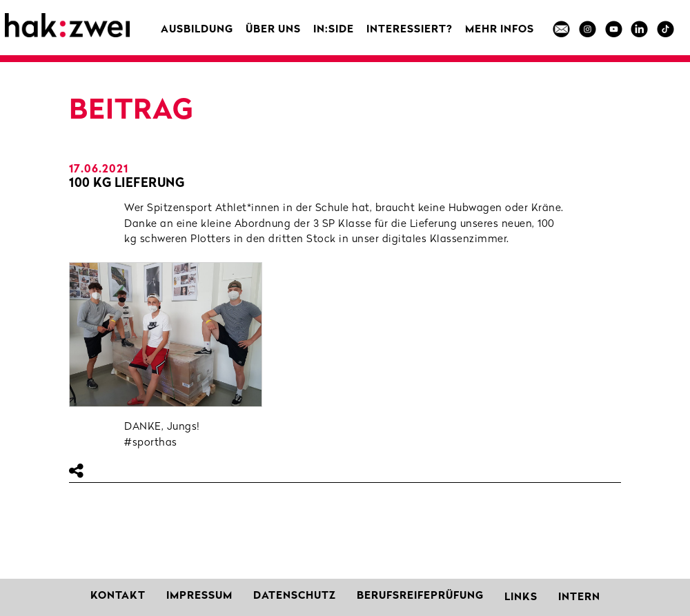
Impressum (199, 596)
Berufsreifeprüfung (420, 596)
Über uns (273, 30)
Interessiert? (410, 30)
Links (521, 598)
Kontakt (118, 596)
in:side (334, 30)
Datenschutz (295, 596)
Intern (579, 598)
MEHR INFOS (500, 30)
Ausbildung (197, 30)
